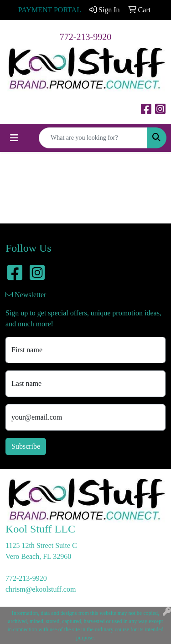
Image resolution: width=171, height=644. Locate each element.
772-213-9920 (85, 37)
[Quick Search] (93, 138)
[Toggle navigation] (14, 138)
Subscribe (26, 446)
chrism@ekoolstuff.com (41, 589)
